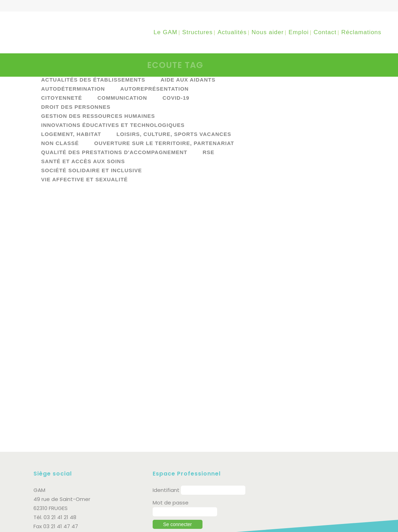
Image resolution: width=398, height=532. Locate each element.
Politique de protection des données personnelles (98, 526)
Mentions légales (107, 519)
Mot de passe (171, 466)
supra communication (336, 522)
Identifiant (166, 454)
